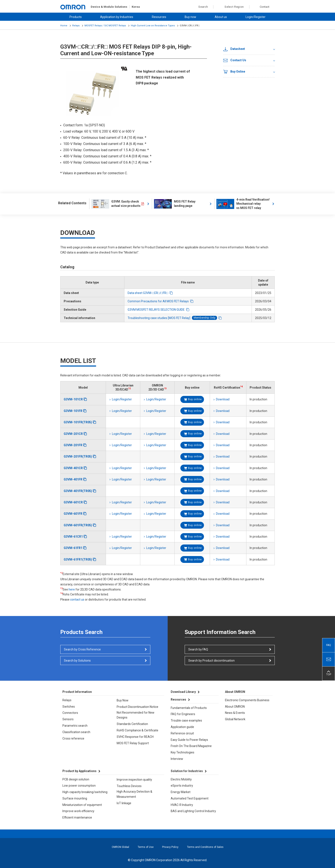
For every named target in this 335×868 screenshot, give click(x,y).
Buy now (190, 17)
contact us (77, 600)
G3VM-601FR (73, 514)
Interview (177, 759)
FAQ (329, 645)
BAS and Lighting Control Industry (193, 811)
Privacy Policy (170, 847)
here (72, 589)
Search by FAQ (198, 649)
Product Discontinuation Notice (137, 707)
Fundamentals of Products (189, 708)
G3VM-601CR (73, 502)
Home (64, 26)
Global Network (235, 719)
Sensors (68, 719)
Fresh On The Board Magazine (191, 746)
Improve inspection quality (134, 780)
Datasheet (234, 49)
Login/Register (256, 17)
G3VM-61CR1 (73, 537)
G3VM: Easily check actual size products (116, 204)
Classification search (76, 732)
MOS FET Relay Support (133, 743)
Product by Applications (79, 771)
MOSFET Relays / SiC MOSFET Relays (105, 26)
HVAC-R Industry (182, 805)
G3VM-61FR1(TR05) (78, 559)
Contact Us (235, 60)
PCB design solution (76, 779)
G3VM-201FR (73, 445)
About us (221, 17)
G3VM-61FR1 (73, 548)
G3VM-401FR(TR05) (78, 491)
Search (201, 7)
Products (76, 17)
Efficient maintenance (77, 817)
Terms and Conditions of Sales (205, 847)
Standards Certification (132, 724)
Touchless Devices (129, 786)
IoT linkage (124, 803)
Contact (265, 7)
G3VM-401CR (73, 468)
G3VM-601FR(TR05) (78, 525)
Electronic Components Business (247, 700)
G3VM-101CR (73, 399)
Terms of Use (146, 847)
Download (223, 399)
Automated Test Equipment (190, 798)
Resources (159, 17)
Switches (69, 707)
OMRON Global (120, 847)
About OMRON (235, 707)
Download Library (183, 692)
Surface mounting (75, 798)
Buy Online (234, 72)
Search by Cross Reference (82, 649)
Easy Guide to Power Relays (189, 740)
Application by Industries (117, 17)
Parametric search (75, 726)
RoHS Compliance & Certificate (137, 730)
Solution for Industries (187, 771)
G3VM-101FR (73, 411)
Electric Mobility (181, 779)
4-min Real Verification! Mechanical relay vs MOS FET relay (243, 204)
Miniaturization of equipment (82, 805)
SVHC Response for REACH (135, 737)
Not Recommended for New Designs (136, 715)
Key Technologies (183, 752)
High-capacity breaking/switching (85, 792)
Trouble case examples (186, 720)
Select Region (234, 7)
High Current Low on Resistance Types (153, 26)
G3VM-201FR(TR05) (78, 456)
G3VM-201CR (73, 434)
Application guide (182, 727)
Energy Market (181, 792)
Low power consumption (79, 786)
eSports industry (182, 786)
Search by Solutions (77, 661)
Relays (76, 26)
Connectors (70, 713)
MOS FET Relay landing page (175, 204)
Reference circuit (182, 733)
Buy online (195, 399)
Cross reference (73, 738)
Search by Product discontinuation (211, 661)
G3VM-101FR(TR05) (78, 422)
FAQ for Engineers (183, 714)
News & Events (235, 713)
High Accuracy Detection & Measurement (134, 794)
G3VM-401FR (73, 479)
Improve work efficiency (78, 811)
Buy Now (123, 700)
